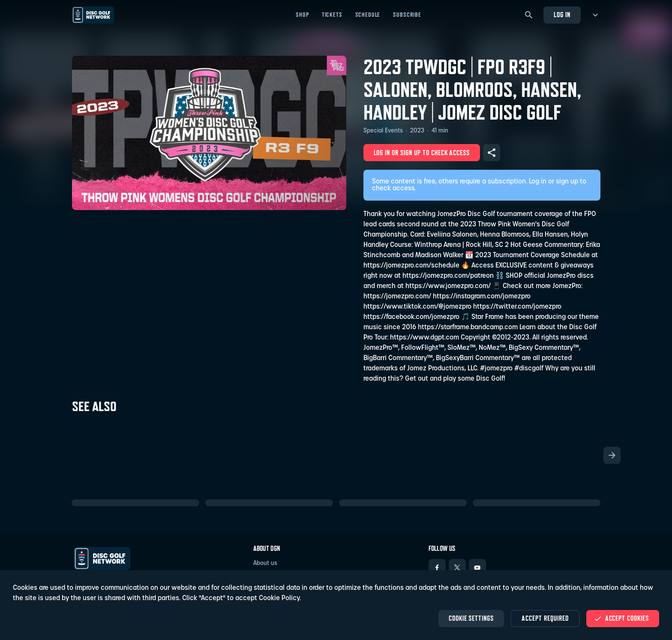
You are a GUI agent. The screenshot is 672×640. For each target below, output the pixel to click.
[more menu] (594, 15)
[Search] (529, 15)
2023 (417, 131)
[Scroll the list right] (612, 455)
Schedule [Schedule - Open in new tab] (451, 15)
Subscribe (491, 15)
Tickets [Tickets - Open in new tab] (416, 15)
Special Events (383, 131)
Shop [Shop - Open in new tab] (386, 15)
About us (265, 563)
